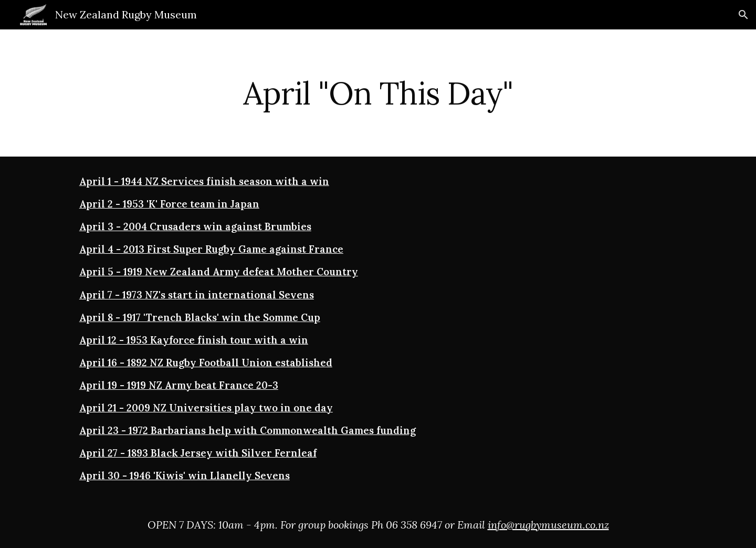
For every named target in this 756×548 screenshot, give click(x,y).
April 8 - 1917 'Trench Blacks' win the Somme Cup (200, 317)
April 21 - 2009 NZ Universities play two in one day (206, 408)
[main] (378, 93)
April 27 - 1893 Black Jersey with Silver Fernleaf (198, 453)
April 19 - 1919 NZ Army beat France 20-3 (179, 385)
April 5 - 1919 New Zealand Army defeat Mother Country (219, 272)
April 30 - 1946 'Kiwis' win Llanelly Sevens (185, 475)
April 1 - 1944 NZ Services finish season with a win (204, 181)
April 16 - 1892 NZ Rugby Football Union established (206, 363)
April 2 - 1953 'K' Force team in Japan (169, 204)
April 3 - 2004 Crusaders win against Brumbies (195, 226)
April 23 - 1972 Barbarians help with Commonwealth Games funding (248, 430)
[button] (743, 15)
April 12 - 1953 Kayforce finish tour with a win (194, 340)
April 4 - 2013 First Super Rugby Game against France (211, 249)
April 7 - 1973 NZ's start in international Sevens (197, 295)
